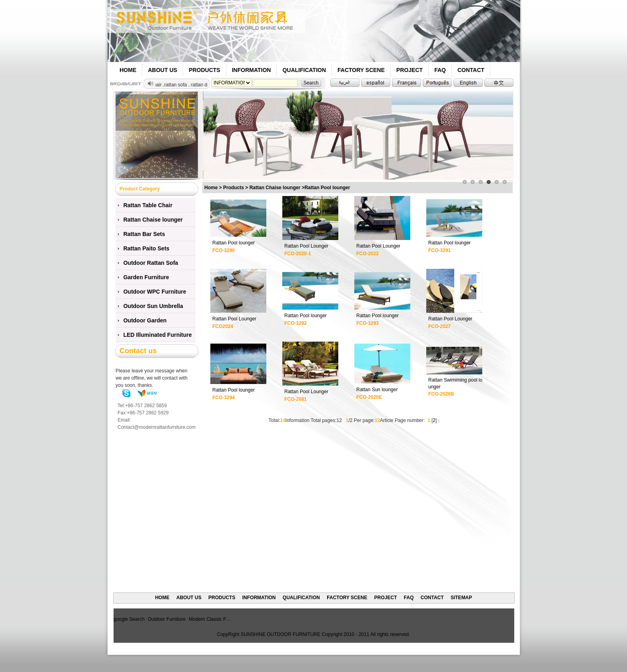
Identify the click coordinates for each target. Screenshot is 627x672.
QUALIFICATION (304, 70)
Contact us (138, 351)
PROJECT (409, 70)
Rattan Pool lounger (234, 243)
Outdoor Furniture (167, 619)
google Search (129, 619)
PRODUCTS (205, 70)
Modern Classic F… (210, 619)
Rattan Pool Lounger (306, 246)
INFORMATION (252, 70)
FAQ (440, 70)
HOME (128, 70)
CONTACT (471, 70)
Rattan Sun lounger (377, 390)
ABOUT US (163, 70)
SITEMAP (461, 598)
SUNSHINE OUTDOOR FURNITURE (281, 634)
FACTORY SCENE (361, 70)
